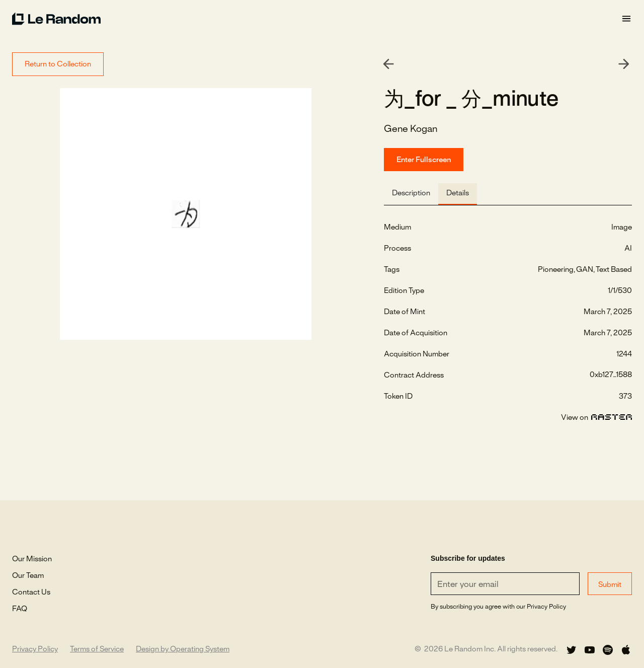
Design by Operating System (183, 649)
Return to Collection (58, 64)
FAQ (20, 609)
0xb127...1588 (611, 375)
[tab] (411, 194)
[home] (316, 19)
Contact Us (31, 592)
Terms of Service (97, 649)
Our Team (28, 576)
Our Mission (32, 559)
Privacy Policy (35, 649)
